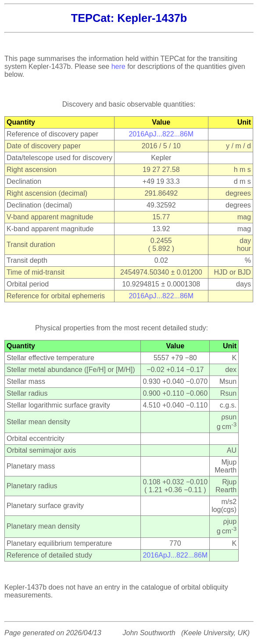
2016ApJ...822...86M (161, 134)
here (118, 66)
